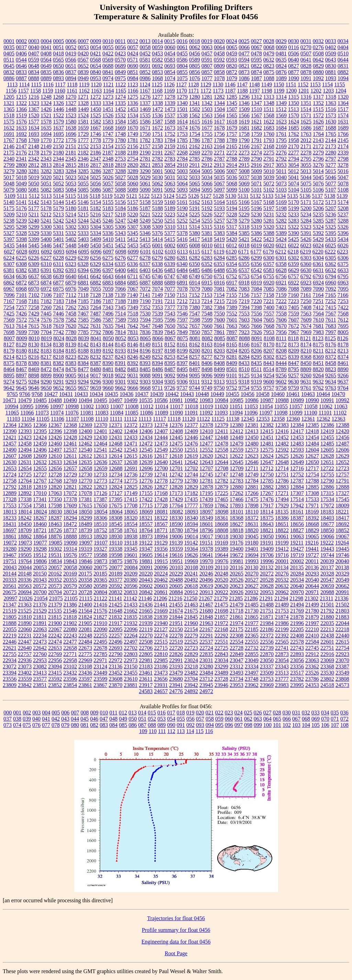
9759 (294, 388)
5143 (46, 202)
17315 (327, 493)
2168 (269, 146)
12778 (161, 481)
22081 (85, 629)
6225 (21, 258)
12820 (55, 487)
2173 (331, 146)
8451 (318, 363)
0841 (108, 72)
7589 (120, 320)
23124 (100, 666)
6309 (34, 264)
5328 (21, 233)
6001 (157, 245)
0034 (343, 41)
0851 (133, 72)
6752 (232, 276)
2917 (269, 165)
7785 (83, 332)
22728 (236, 648)
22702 (131, 648)
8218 (58, 357)
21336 (342, 598)
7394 (244, 307)
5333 (83, 233)
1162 (84, 91)
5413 (145, 239)
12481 (267, 444)
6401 (133, 270)
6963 (343, 283)
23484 (206, 673)
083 (104, 725)
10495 (100, 400)
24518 (327, 685)
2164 (219, 146)
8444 (281, 363)
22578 (297, 642)
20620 (221, 586)
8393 (145, 363)
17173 (176, 493)
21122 (101, 598)
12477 (206, 444)
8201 (207, 351)
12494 (25, 450)
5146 (83, 202)
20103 (176, 567)
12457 (10, 444)
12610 (55, 456)
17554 (25, 505)
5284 (306, 221)
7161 (306, 295)
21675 (191, 611)
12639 (146, 462)
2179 (46, 153)
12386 (327, 425)
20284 (297, 574)
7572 (21, 320)
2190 (145, 153)
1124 (145, 84)
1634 (34, 128)
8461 (343, 363)
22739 (267, 648)
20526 (236, 580)
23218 (191, 666)
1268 (58, 97)
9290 (46, 382)
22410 (312, 636)
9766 (25, 394)
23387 (342, 666)
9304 (157, 382)
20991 (342, 592)
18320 (131, 518)
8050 (108, 338)
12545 (146, 450)
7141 (145, 295)
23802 (327, 679)
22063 (40, 629)
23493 (236, 673)
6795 (343, 276)
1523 (71, 115)
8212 (331, 351)
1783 (157, 140)
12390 (10, 431)
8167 (256, 344)
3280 (21, 171)
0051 (58, 47)
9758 (281, 388)
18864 (40, 536)
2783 (170, 159)
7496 (108, 314)
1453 (133, 109)
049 (123, 719)
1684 (281, 128)
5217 (108, 214)
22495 (100, 642)
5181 (83, 208)
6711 (133, 276)
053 (162, 719)
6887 (145, 283)
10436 (126, 394)
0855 (182, 72)
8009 (22, 338)
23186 (161, 666)
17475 (252, 499)
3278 (343, 165)
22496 (115, 642)
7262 (71, 307)
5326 (343, 227)
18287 (55, 518)
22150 (176, 629)
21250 (190, 598)
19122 (146, 543)
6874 (46, 283)
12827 (161, 487)
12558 (221, 450)
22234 (40, 636)
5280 (256, 221)
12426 (55, 437)
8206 (256, 351)
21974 (236, 623)
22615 (342, 642)
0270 (306, 47)
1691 (9, 134)
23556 (10, 679)
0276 (318, 47)
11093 (221, 413)
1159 (48, 91)
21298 (296, 598)
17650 (100, 505)
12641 (176, 462)
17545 (342, 499)
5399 (34, 239)
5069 (244, 184)
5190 (182, 208)
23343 (282, 666)
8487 (170, 369)
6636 (21, 276)
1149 (267, 84)
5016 (343, 171)
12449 (236, 437)
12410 (206, 431)
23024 (191, 660)
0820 (232, 66)
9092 (170, 375)
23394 (10, 673)
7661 (219, 326)
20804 (100, 592)
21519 (10, 611)
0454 (170, 53)
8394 (157, 363)
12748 (236, 475)
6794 (331, 276)
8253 (170, 357)
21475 (221, 605)
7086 (281, 289)
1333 (96, 103)
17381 (85, 499)
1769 (34, 140)
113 (181, 731)
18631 (252, 524)
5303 (83, 227)
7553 (244, 314)
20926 (236, 592)
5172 (318, 202)
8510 (244, 369)
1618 (232, 122)
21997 (312, 623)
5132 (255, 196)
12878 (206, 487)
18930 (115, 536)
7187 (108, 301)
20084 (131, 567)
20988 (327, 592)
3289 (133, 171)
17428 (161, 499)
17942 (297, 505)
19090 (70, 543)
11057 (296, 406)
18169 (312, 512)
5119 (107, 196)
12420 (342, 431)
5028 (133, 177)
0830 (331, 66)
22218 (342, 629)
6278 (145, 258)
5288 (343, 221)
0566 (71, 60)
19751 (10, 561)
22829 (191, 654)
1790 (244, 140)
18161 (297, 512)
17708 (131, 505)
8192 (108, 351)
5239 (21, 221)
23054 (282, 660)
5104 (294, 190)
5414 (157, 239)
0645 (9, 66)
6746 (157, 276)
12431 (115, 437)
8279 (219, 357)
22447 (25, 642)
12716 (297, 468)
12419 (327, 431)
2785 (195, 159)
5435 (9, 245)
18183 (327, 512)
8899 (46, 375)
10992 (342, 400)
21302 (311, 598)
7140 (132, 295)
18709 (25, 530)
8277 (207, 357)
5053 (71, 184)
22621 (10, 648)
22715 (161, 648)
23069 (327, 660)
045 (85, 719)
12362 (323, 419)
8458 (331, 363)
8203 (219, 351)
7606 (281, 320)
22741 (282, 648)
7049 (83, 289)
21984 (267, 623)
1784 (170, 140)
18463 (55, 524)
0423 (120, 53)
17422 (146, 499)
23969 (267, 685)
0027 (256, 41)
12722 (327, 468)
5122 (144, 196)
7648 (157, 326)
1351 (306, 103)
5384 (232, 233)
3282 (46, 171)
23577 (40, 679)
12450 (252, 437)
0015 (170, 41)
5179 (58, 208)
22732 (252, 648)
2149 (46, 146)
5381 (207, 233)
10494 (85, 400)
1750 (145, 134)
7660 (207, 326)
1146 (230, 84)
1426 (46, 109)
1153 (315, 84)
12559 (236, 450)
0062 (195, 47)
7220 (256, 301)
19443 (327, 549)
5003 (182, 171)
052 (152, 719)
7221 (269, 301)
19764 (25, 561)
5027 (120, 177)
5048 (9, 184)
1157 (23, 91)
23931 (161, 685)
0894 (71, 78)
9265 (331, 375)
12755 (327, 475)
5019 (34, 177)
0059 (157, 47)
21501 (327, 605)
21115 (86, 598)
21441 (161, 605)
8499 (219, 369)
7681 (318, 326)
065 (277, 719)
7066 (120, 289)
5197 (269, 208)
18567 (161, 524)
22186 (267, 629)
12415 (267, 431)
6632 (331, 270)
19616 (176, 555)
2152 (83, 146)
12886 (327, 487)
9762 (318, 388)
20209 (131, 574)
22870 (267, 654)
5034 (207, 177)
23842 (25, 685)
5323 (306, 227)
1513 (294, 109)
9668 (145, 388)
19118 (130, 543)
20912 (191, 592)
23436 (85, 673)
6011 (219, 245)
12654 (25, 468)
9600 (269, 382)
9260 (306, 375)
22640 (25, 648)
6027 (9, 252)
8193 (120, 351)
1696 (71, 134)
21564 (85, 611)
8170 (269, 344)
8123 (318, 338)
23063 (312, 660)
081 (85, 725)
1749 (133, 134)
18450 (25, 524)
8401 (195, 363)
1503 (207, 109)
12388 (342, 425)
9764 (343, 388)
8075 (183, 338)
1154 (327, 84)
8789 (281, 369)
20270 (252, 574)
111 (162, 731)
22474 (55, 642)
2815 (71, 165)
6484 (182, 270)
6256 (96, 258)
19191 (267, 543)
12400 (85, 431)
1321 (9, 103)
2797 (331, 159)
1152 (303, 84)
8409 (232, 363)
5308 (145, 227)
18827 (297, 530)
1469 (145, 109)
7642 (133, 326)
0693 (170, 66)
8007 (9, 338)
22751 (327, 648)
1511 (269, 109)
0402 (331, 47)
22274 (161, 636)
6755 (269, 276)
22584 (312, 642)
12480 (252, 444)
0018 (195, 41)
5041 (294, 177)
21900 (55, 623)
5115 (71, 196)
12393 (25, 431)
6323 (71, 264)
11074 (57, 413)
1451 (108, 109)
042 (56, 719)
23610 (131, 679)
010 (104, 713)
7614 (21, 326)
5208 (343, 208)
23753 (267, 679)
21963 (206, 623)
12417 (297, 431)
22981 (146, 660)
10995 (26, 406)
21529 (40, 611)
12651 (327, 462)
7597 (182, 320)
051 (142, 719)
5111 (22, 196)
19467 (10, 555)
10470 (338, 394)
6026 (343, 245)
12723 (342, 468)
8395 (170, 363)
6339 (170, 264)
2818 (108, 165)
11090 (176, 413)
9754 (244, 388)
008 (85, 713)
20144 (10, 574)
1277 (157, 97)
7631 (96, 326)
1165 (120, 91)
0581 (145, 60)
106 (325, 725)
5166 (244, 202)
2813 (46, 165)
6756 (281, 276)
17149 (131, 493)
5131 (243, 196)
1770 (46, 140)
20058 (70, 567)
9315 (232, 382)
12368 (70, 425)
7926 (256, 332)
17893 (236, 505)
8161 (182, 344)
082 (94, 725)
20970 (297, 592)
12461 (70, 444)
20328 (327, 574)
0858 (219, 72)
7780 (71, 332)
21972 (221, 623)
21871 (267, 617)
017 (171, 713)
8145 (120, 344)
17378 (70, 499)
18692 (342, 524)
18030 (55, 512)
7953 (269, 332)
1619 (244, 122)
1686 (306, 128)
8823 (331, 369)
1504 (219, 109)
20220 (146, 574)
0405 (9, 53)
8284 (244, 357)
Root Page (176, 953)
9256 (281, 375)
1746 (96, 134)
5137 (317, 196)
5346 (145, 233)
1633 (21, 128)
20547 (327, 580)
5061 (145, 184)
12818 (25, 487)
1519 (21, 115)
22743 (297, 648)
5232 (281, 214)
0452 (145, 53)
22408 (297, 636)
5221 (145, 214)
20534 (297, 580)
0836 (58, 72)
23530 (327, 673)
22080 (70, 629)
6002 (170, 245)
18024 (40, 512)
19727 (312, 555)
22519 (176, 642)
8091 (257, 338)
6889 (170, 283)
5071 (256, 184)
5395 (331, 233)
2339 (343, 153)
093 (200, 725)
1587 (157, 122)
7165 (330, 295)
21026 (25, 598)
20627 (252, 586)
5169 (281, 202)
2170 (294, 146)
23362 (312, 666)
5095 (207, 190)
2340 (9, 159)
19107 (101, 543)
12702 (191, 468)
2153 (96, 146)
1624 (294, 122)
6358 (281, 264)
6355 (244, 264)
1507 (232, 109)
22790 (115, 654)
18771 (161, 530)
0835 (46, 72)
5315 (207, 227)
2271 (219, 153)
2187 (108, 153)
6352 (207, 264)
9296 (96, 382)
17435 (191, 499)
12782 (221, 481)
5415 (170, 239)
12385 (312, 425)
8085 (220, 338)
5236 (331, 214)
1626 (318, 122)
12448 (221, 437)
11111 (116, 419)
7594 (145, 320)
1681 (244, 128)
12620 (206, 456)
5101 (256, 190)
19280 (10, 549)
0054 (96, 47)
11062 (326, 406)
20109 (207, 567)
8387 (96, 363)
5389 (281, 233)
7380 (195, 307)
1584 (120, 122)
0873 (244, 72)
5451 (108, 245)
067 (296, 719)
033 (316, 713)
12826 (146, 487)
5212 (46, 214)
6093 (59, 252)
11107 (72, 419)
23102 (70, 666)
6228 (58, 258)
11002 (87, 406)
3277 (331, 165)
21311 (326, 598)
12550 (176, 450)
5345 (133, 233)
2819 (120, 165)
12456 (342, 437)
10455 (232, 394)
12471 (131, 444)
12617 (161, 456)
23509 (267, 673)
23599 (100, 679)
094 (210, 725)
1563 (207, 115)
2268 (182, 153)
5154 (96, 202)
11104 (28, 419)
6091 (34, 252)
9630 (294, 382)
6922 (294, 283)
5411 (120, 239)
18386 (282, 518)
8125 (330, 338)
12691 (131, 468)
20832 (115, 592)
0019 (207, 41)
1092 (318, 78)
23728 (221, 679)
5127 (206, 196)
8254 (182, 357)
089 (162, 725)
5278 (232, 221)
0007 (83, 41)
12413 (252, 431)
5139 (342, 196)
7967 (294, 332)
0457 (207, 53)
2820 (133, 165)
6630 (306, 270)
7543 (170, 314)
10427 (51, 394)
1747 (108, 134)
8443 (269, 363)
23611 (146, 679)
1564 (219, 115)
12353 (263, 419)
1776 (71, 140)
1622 (269, 122)
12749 (252, 475)
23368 (327, 666)
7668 (269, 326)
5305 (108, 227)
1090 (294, 78)
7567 (331, 314)
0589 (195, 60)
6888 (157, 283)
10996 (42, 406)
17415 (131, 499)
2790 (256, 159)
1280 (195, 97)
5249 (145, 221)
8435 (256, 363)
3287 (108, 171)
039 (27, 719)
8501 (232, 369)
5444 (21, 245)
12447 (206, 437)
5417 (195, 239)
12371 (115, 425)
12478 (221, 444)
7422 (343, 307)
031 (296, 713)
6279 (157, 258)
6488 (219, 270)
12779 (176, 481)
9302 (133, 382)
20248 (221, 574)
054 (171, 719)
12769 (70, 481)
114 (190, 731)
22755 (10, 654)
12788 (312, 481)
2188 (120, 153)
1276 (145, 97)
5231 (269, 214)
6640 (71, 276)
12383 (282, 425)
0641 (306, 60)
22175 (236, 629)
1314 (281, 97)
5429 (318, 239)
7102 (34, 295)
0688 (108, 66)
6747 (170, 276)
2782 (157, 159)
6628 (281, 270)
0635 (281, 60)
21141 (115, 598)
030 (287, 713)
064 (267, 719)
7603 (244, 320)
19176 (236, 543)
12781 (206, 481)
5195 (244, 208)
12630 (10, 462)
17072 (70, 493)
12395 (40, 431)
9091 (157, 375)
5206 (318, 208)
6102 (158, 252)
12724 (10, 475)
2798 (343, 159)
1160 (60, 91)
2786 (207, 159)
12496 (40, 450)
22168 (221, 629)
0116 (293, 47)
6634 (9, 276)
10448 (202, 394)
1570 (294, 115)
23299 (221, 666)
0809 (219, 66)
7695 (343, 326)
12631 (25, 462)
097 (239, 725)
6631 (318, 270)
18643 (267, 524)
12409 (191, 431)
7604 (256, 320)
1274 (120, 97)
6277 (133, 258)
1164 (108, 91)
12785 (267, 481)
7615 (34, 326)
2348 (108, 159)
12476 (191, 444)
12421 (10, 437)
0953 (96, 78)
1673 (170, 128)
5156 (120, 202)
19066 (327, 536)
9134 (256, 375)
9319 (256, 382)
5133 (268, 196)
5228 (232, 214)
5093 (182, 190)
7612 (343, 320)
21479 (236, 605)
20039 (327, 561)
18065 (131, 512)
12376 (176, 425)
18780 (176, 530)
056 (190, 719)
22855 (252, 654)
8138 (58, 344)
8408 (219, 363)
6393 (71, 270)
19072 (10, 543)
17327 (342, 493)
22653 (55, 648)
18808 (221, 530)
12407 (161, 431)
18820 (252, 530)
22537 (206, 642)
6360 (306, 264)
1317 (318, 97)
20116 (236, 567)
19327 (100, 549)
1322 (21, 103)
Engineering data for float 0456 (176, 942)
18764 (146, 530)
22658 (70, 648)
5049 (21, 184)
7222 (281, 301)
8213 (343, 351)
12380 (236, 425)
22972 (115, 660)
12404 (131, 431)
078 (56, 725)
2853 (157, 165)
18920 (100, 536)
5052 (58, 184)
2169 (281, 146)
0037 (21, 47)
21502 (342, 605)
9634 (331, 382)
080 (75, 725)
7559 (294, 314)
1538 (182, 115)
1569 (281, 115)
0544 (21, 60)
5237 (343, 214)
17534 (327, 499)
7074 (157, 289)
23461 (146, 673)
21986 (282, 623)
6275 (108, 258)
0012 (133, 41)
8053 (133, 338)
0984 (133, 78)
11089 (161, 413)
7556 (256, 314)
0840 (96, 72)
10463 (308, 394)
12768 (55, 481)
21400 (85, 605)
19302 (55, 549)
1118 (72, 84)
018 (181, 713)
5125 (181, 196)
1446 (58, 109)
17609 (70, 505)
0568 (96, 60)
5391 (306, 233)
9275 (21, 382)
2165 (232, 146)
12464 (100, 444)
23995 (297, 685)
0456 (195, 53)
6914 (195, 283)
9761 (306, 388)
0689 (120, 66)
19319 (85, 549)
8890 (343, 369)
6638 (46, 276)
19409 (267, 549)
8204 (232, 351)
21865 (252, 617)
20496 (206, 580)
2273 (244, 153)
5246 (108, 221)
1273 (108, 97)
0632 (269, 60)
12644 (221, 462)
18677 (327, 524)
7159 (281, 295)
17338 (25, 499)
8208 (281, 351)
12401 (100, 431)
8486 (157, 369)
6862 (9, 283)
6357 (269, 264)
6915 (207, 283)
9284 (34, 382)
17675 (115, 505)
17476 (267, 499)
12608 (25, 456)
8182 (34, 351)
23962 (252, 685)
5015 (331, 171)
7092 (331, 289)
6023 (306, 245)
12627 (312, 456)
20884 (176, 592)
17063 (55, 493)
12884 (297, 487)
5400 (46, 239)
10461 (293, 394)
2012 (306, 140)
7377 (170, 307)
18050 (86, 512)
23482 (191, 673)
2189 (133, 153)
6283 (207, 258)
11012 (147, 406)
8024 (59, 338)
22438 (327, 636)
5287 (331, 221)
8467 (21, 369)
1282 (219, 97)
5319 (256, 227)
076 (36, 725)
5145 (71, 202)
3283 (58, 171)
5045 (318, 177)
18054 (101, 512)
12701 (176, 468)
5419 (219, 239)
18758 (115, 530)
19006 (176, 536)
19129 (161, 543)
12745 (206, 475)
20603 (161, 586)
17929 (282, 505)
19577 (85, 555)
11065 (12, 413)
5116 (83, 196)
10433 (81, 394)
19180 (252, 543)
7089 (306, 289)
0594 (244, 60)
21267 (206, 598)
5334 (96, 233)
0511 (9, 60)
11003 (102, 406)
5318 (244, 227)
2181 (71, 153)
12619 (191, 456)
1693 (34, 134)
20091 (146, 567)
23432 (70, 673)
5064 (182, 184)
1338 (157, 103)
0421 (96, 53)
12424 (40, 437)
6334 (108, 264)
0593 (232, 60)
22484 (85, 642)
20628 (267, 586)
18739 (85, 530)
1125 (157, 84)
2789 (244, 159)
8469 (34, 369)
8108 (269, 338)
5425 (294, 239)
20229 (176, 574)
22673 (85, 648)
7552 (232, 314)
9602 (281, 382)
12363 (338, 419)
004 (46, 713)
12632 (40, 462)
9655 (71, 388)
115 (200, 731)
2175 (9, 153)
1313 (269, 97)
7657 (195, 326)
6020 (269, 245)
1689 (343, 128)
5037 (244, 177)
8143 (96, 344)
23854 (70, 685)
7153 (207, 295)
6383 (34, 270)
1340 (182, 103)
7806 (108, 332)
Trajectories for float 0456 (176, 918)
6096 (96, 252)
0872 (232, 72)
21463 (191, 605)
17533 (312, 499)
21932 (131, 623)
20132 (266, 567)
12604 (312, 450)
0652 (83, 66)
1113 (12, 84)
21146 (145, 598)
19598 (115, 555)
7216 (232, 301)
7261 (58, 307)
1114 (24, 84)
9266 (343, 375)
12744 (191, 475)
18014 (25, 512)
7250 (306, 301)
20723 (70, 592)
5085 (83, 190)
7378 (182, 307)
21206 (160, 598)
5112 (34, 196)
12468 (115, 444)
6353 (219, 264)
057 (200, 719)
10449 (217, 394)
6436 (157, 270)
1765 (331, 134)
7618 (46, 326)
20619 (206, 586)
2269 (195, 153)
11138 (233, 419)
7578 (58, 320)
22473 (40, 642)
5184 (120, 208)
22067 (55, 629)
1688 (331, 128)
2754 (133, 159)
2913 (219, 165)
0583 (170, 60)
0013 (145, 41)
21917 (115, 623)
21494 (297, 605)
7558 (281, 314)
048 (113, 719)
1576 (21, 122)
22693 (115, 648)
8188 (83, 351)
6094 (71, 252)
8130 (34, 344)
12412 (236, 431)
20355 (70, 580)
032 (306, 713)
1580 (71, 122)
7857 (207, 332)
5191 (195, 208)
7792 (96, 332)
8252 (157, 357)
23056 (297, 660)
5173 (331, 202)
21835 (131, 617)
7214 (207, 301)
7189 (133, 301)
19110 (116, 543)
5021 (58, 177)
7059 (108, 289)
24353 (312, 685)
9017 (96, 375)
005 (56, 713)
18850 (327, 530)
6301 (281, 258)
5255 (207, 221)
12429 (85, 437)
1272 (96, 97)
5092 (170, 190)
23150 (131, 666)
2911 (194, 165)
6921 (281, 283)
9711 (157, 388)
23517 (297, 673)
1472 (157, 109)
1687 (318, 128)
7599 (207, 320)
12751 (282, 475)
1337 (145, 103)
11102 (340, 413)
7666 (256, 326)
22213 (327, 629)
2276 (281, 153)
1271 (83, 97)
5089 (133, 190)
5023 (71, 177)
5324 (318, 227)
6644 (120, 276)
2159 (170, 146)
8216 (34, 357)
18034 (70, 512)
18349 (206, 518)
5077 (331, 184)
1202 (316, 91)
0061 (182, 47)
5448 (71, 245)
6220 (318, 252)
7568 (343, 314)
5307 (133, 227)
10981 (176, 400)
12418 (312, 431)
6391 (46, 270)
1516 (331, 109)
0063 (207, 47)
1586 (145, 122)
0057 (133, 47)
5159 (157, 202)
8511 (256, 369)
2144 (331, 140)
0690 (133, 66)
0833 (21, 72)
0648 (34, 66)
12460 (55, 444)
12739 (146, 475)
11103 (14, 419)
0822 (256, 66)
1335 (120, 103)
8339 (294, 357)
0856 (195, 72)
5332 (71, 233)
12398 (70, 431)
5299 (34, 227)
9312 (207, 382)
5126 (194, 196)
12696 (146, 468)
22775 (85, 654)
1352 (318, 103)
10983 (206, 400)
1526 (108, 115)
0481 (281, 53)
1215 (21, 97)
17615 (85, 505)
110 (152, 731)
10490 (70, 400)
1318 (331, 97)
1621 (256, 122)
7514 (120, 314)
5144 (58, 202)
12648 (282, 462)
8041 (96, 338)
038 (17, 719)
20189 (115, 574)
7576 (46, 320)
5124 (169, 196)
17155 (146, 493)
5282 (281, 221)
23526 (312, 673)
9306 (182, 382)
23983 (282, 685)
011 (113, 713)
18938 (131, 536)
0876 (281, 72)
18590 (176, 524)
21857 (221, 617)
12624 (267, 456)
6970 (34, 289)
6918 (244, 283)
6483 (170, 270)
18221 (342, 512)
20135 (297, 567)
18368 (236, 518)
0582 (157, 60)
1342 (207, 103)
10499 (131, 400)
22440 (342, 636)
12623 (252, 456)
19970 (206, 561)
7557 (269, 314)
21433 (131, 605)
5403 (83, 239)
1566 (244, 115)
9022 (120, 375)
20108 (191, 567)
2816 (83, 165)
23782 (297, 679)
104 (306, 725)
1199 (279, 91)
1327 (71, 103)
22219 (10, 636)
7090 (318, 289)
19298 (40, 549)
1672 (157, 128)
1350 (294, 103)
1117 (60, 84)
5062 (157, 184)
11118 (174, 419)
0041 (46, 47)
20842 (146, 592)
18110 (252, 512)
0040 (34, 47)
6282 (195, 258)
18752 (100, 530)
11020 (221, 406)
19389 (221, 549)
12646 (252, 462)
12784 (252, 481)
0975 (120, 78)
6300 (269, 258)
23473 (161, 673)
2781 (145, 159)
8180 (21, 351)
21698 (221, 611)
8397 (182, 363)
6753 (244, 276)
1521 (46, 115)
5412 (133, 239)
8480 (96, 369)
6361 (318, 264)
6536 (232, 270)
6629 (294, 270)
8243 (120, 357)
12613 (100, 456)
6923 (306, 283)
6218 (293, 252)
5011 (281, 171)
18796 (206, 530)
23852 (55, 685)
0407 (34, 53)
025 (248, 713)
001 (17, 713)
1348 (269, 103)
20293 (312, 574)
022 (219, 713)
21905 (85, 623)
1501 (182, 109)
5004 (195, 171)
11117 (159, 419)
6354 (232, 264)
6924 (318, 283)
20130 (251, 567)
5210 (21, 214)
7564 (318, 314)
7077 (170, 289)
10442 (172, 394)
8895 (9, 375)
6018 (244, 245)
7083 (244, 289)
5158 (145, 202)
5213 (58, 214)
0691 (145, 66)
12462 (85, 444)
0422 (108, 53)
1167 (145, 91)
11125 (218, 419)
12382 (267, 425)
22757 (25, 654)
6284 (219, 258)
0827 (294, 66)
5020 (46, 177)
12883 (282, 487)
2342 (34, 159)
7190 (145, 301)
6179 (268, 252)
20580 (85, 586)
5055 (83, 184)
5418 (207, 239)
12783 (236, 481)
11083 (102, 413)
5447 (58, 245)
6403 (145, 270)
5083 (58, 190)
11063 (340, 406)
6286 (244, 258)
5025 (96, 177)
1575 (9, 122)
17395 (115, 499)
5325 (331, 227)
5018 (21, 177)
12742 (176, 475)
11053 (251, 406)
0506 (294, 53)
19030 (236, 536)
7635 (108, 326)
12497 (55, 450)
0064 (219, 47)
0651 (71, 66)
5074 (294, 184)
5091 (157, 190)
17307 (297, 493)
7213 (195, 301)
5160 (170, 202)
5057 (108, 184)
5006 (219, 171)
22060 (25, 629)
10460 (278, 394)
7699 (21, 332)
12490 (10, 450)
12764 (25, 481)
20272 (267, 574)
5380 (195, 233)
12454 (312, 437)
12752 (297, 475)
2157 (145, 146)
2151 (71, 146)
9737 (182, 388)
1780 (120, 140)
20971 (312, 592)
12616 (146, 456)
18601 (206, 524)
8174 (306, 344)
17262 (236, 493)
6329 (96, 264)
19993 (252, 561)
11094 (236, 413)
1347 (256, 103)
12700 (161, 468)
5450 (96, 245)
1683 (269, 128)
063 (258, 719)
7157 (256, 295)
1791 (256, 140)
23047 (236, 660)
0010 (108, 41)
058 (210, 719)
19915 (161, 561)
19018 (221, 536)
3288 (120, 171)
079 (65, 725)
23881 (131, 685)
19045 (252, 536)
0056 (120, 47)
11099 (295, 413)
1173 (218, 91)
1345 (232, 103)
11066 (27, 413)
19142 (191, 543)
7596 (170, 320)
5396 (343, 233)
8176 (331, 344)
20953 (267, 592)
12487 (342, 444)
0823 (269, 66)
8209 (294, 351)
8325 (281, 357)
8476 (71, 369)
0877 (294, 72)
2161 (182, 146)
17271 (282, 493)
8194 (133, 351)
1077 (207, 78)
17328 (10, 499)
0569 (108, 60)
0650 (58, 66)
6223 (343, 252)
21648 (115, 611)
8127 (9, 344)
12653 (10, 468)
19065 (312, 536)
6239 (83, 258)
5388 (269, 233)
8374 (343, 357)
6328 (83, 264)
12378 (206, 425)
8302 (269, 357)
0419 (71, 53)
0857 (207, 72)
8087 (232, 338)
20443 (146, 580)
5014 (318, 171)
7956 (281, 332)
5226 (207, 214)
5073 (281, 184)
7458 (71, 314)
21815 (55, 617)
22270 (146, 636)
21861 (236, 617)
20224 (161, 574)
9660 (108, 388)
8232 (96, 357)
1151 (291, 84)
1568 (269, 115)
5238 (9, 221)
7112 (71, 295)
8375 (9, 363)
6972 (46, 289)
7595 (157, 320)
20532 (282, 580)
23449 (100, 673)
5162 (195, 202)
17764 (176, 505)
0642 (318, 60)
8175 (318, 344)
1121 (108, 84)
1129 (206, 84)
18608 (221, 524)
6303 (306, 258)
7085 (269, 289)
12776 (146, 481)
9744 (195, 388)
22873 (282, 654)
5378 (182, 233)
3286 (96, 171)
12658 (85, 468)
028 (277, 713)
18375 (267, 518)
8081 (195, 338)
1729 (83, 134)
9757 (269, 388)
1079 (232, 78)
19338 (115, 549)
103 (296, 725)
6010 (207, 245)
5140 (9, 202)
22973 (131, 660)
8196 (145, 351)
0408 (46, 53)
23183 (146, 666)
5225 (195, 214)
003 (36, 713)
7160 (293, 295)
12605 (327, 450)
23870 (115, 685)
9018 (108, 375)
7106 (46, 295)
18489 (85, 524)
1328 (83, 103)
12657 (70, 468)
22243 (70, 636)
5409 (96, 239)
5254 (195, 221)
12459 (40, 444)
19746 (342, 555)
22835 (206, 654)
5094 (195, 190)
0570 (120, 60)
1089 (281, 78)
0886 (9, 78)
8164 (219, 344)
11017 (177, 406)
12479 (236, 444)
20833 (131, 592)
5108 (343, 190)
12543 (131, 450)
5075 (306, 184)
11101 (325, 413)
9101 (232, 375)
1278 (170, 97)
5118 (95, 196)
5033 (195, 177)
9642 (9, 388)
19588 (100, 555)
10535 (146, 400)
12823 (100, 487)
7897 (232, 332)
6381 (9, 270)
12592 (282, 450)
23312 (236, 666)
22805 (146, 654)
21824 (85, 617)
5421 (244, 239)
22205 (297, 629)
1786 (195, 140)
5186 (133, 208)
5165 (232, 202)
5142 (34, 202)
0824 (281, 66)
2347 (96, 159)
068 (306, 719)
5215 (83, 214)
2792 (281, 159)
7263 (83, 307)
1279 (182, 97)
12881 (252, 487)
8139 (71, 344)
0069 (281, 47)
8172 (281, 344)
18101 (237, 512)
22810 (161, 654)
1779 (108, 140)
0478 (256, 53)
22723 (191, 648)
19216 (312, 543)
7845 (170, 332)
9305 (170, 382)
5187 (145, 208)
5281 (269, 221)
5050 (34, 184)
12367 (55, 425)
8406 (207, 363)
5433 (331, 239)
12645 (236, 462)
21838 (146, 617)
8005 (343, 332)
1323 (34, 103)
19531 (55, 555)
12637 (115, 462)
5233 (294, 214)
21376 (40, 605)
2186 (96, 153)
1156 (11, 91)
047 (104, 719)
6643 (108, 276)
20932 (252, 592)
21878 (297, 617)
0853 (157, 72)
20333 (10, 580)
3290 (145, 171)
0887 (21, 78)
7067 (133, 289)
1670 (133, 128)
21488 (267, 605)
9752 (232, 388)
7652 (182, 326)
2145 (343, 140)
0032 (318, 41)
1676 (195, 128)
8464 (9, 369)
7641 (120, 326)
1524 (83, 115)
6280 (170, 258)
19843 (70, 561)
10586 (161, 400)
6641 (83, 276)
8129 (21, 344)
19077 (40, 543)
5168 (269, 202)
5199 (294, 208)
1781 (133, 140)
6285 (232, 258)
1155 (339, 84)
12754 (312, 475)
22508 (146, 642)
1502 (195, 109)
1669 (120, 128)
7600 (219, 320)
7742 (58, 332)
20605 (176, 586)
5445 (34, 245)
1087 (256, 78)
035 (335, 713)
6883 (108, 283)
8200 (195, 351)
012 (123, 713)
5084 (71, 190)
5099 (232, 190)
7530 (145, 314)
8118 (293, 338)
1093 (331, 78)
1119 (84, 84)
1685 (294, 128)
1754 (195, 134)
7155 (231, 295)
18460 (40, 524)
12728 (55, 475)
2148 (34, 146)
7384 (219, 307)
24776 (176, 691)
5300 (46, 227)
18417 (342, 518)
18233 (10, 518)
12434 (146, 437)
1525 (96, 115)
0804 (182, 66)
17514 (297, 499)
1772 (58, 140)
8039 (84, 338)
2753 (120, 159)
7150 (169, 295)
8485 (145, 369)
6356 (256, 264)
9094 (182, 375)
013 (133, 713)
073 (8, 725)
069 (316, 719)
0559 (34, 60)
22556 (267, 642)
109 (143, 731)
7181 (34, 301)
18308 (115, 518)
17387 (100, 499)
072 (344, 719)
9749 (207, 388)
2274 (256, 153)
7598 (195, 320)
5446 (46, 245)
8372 (331, 357)
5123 (156, 196)
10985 (236, 400)
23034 (221, 660)
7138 (108, 295)
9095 (195, 375)
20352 (55, 580)
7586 (96, 320)
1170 (182, 91)
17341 (40, 499)
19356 (161, 549)
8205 (244, 351)
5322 (294, 227)
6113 (182, 252)
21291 (266, 598)
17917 (267, 505)
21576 (100, 611)
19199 (282, 543)
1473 (170, 109)
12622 (236, 456)
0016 (182, 41)
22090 (100, 629)
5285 (318, 221)
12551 (191, 450)
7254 (9, 307)
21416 (100, 605)
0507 (306, 53)
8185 (71, 351)
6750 (207, 276)
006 (65, 713)
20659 (327, 586)
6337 (145, 264)
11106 (58, 419)
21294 (281, 598)
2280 (331, 153)
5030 (157, 177)
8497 (195, 369)
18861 (10, 536)
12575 (267, 450)
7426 (21, 314)
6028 (22, 252)
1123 (133, 84)
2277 (294, 153)
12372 (131, 425)
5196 (256, 208)
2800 (21, 165)
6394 (83, 270)
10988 (282, 400)
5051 (46, 184)
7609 (306, 320)
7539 (157, 314)
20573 (55, 586)
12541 (100, 450)
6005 (182, 245)
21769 (297, 611)
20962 (282, 592)
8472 (46, 369)
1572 (318, 115)
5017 (9, 177)
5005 (207, 171)
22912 (312, 654)
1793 (269, 140)
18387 (297, 518)
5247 (120, 221)
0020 (219, 41)
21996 (297, 623)
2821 (145, 165)
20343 (40, 580)
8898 (34, 375)
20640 (297, 586)
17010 (40, 493)
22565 (282, 642)
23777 (282, 679)
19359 (176, 549)
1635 (46, 128)
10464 (323, 394)
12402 (115, 431)
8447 (294, 363)
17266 (252, 493)
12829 (191, 487)
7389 (232, 307)
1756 (219, 134)
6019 (256, 245)
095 (219, 725)
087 (142, 725)
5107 (331, 190)
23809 (10, 685)
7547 (195, 314)
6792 (306, 276)
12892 (25, 493)
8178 (343, 344)
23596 (70, 679)
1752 (170, 134)
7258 (34, 307)
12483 (297, 444)
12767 (40, 481)
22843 (221, 654)
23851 (40, 685)
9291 (58, 382)
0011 (120, 41)
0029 (281, 41)
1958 (294, 140)
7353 (157, 307)
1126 (169, 84)
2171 (306, 146)
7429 (34, 314)
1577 (34, 122)
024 (239, 713)
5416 (182, 239)
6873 (34, 283)
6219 (306, 252)
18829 (312, 530)
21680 (206, 611)
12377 (191, 425)
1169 (169, 91)
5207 (331, 208)
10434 (96, 394)
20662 (342, 586)
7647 (145, 326)
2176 (21, 153)
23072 (10, 666)
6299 (256, 258)
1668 (108, 128)
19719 (297, 555)
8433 (244, 363)
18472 (70, 524)
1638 (71, 128)
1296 (244, 97)
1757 (232, 134)
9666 (133, 388)
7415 (331, 307)
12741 (161, 475)
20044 (25, 567)
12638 (131, 462)
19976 (221, 561)
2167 (256, 146)
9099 (219, 375)
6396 (96, 270)
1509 (244, 109)
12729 (70, 475)
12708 (221, 468)
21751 (267, 611)
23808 (342, 679)
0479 (269, 53)
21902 (70, 623)
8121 (306, 338)
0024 (232, 41)
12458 (25, 444)
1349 (281, 103)
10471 (10, 400)
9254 (269, 375)
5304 (96, 227)
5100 (244, 190)
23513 (282, 673)
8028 (71, 338)
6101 (145, 252)
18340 (191, 518)
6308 (21, 264)
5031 (170, 177)
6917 (232, 283)
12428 (70, 437)
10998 (72, 406)
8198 (170, 351)
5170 (294, 202)
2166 (244, 146)
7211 (170, 301)
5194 (232, 208)
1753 (182, 134)
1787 (207, 140)
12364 (10, 425)
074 (17, 725)
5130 (231, 196)
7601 (232, 320)
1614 (182, 122)
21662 (131, 611)
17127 (115, 493)
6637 (34, 276)
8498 (207, 369)
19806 (40, 561)
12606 (342, 450)
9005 (71, 375)
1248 (46, 97)
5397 (9, 239)
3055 (306, 165)
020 (200, 713)
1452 (120, 109)
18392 (312, 518)
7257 (21, 307)
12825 (131, 487)
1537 (170, 115)
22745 (312, 648)
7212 (182, 301)
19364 (191, 549)
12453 (297, 437)
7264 (96, 307)
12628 (327, 456)
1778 (96, 140)
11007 (117, 406)
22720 (176, 648)
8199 (182, 351)
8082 (207, 338)
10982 (191, 400)
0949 (83, 78)
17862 (221, 505)
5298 (21, 227)
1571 (306, 115)
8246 (133, 357)
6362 (331, 264)
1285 (232, 97)
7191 (157, 301)
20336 (25, 580)
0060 (170, 47)
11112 (130, 419)
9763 (331, 388)
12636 (100, 462)
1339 (170, 103)
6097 (108, 252)
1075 (182, 78)
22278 (176, 636)
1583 (108, 122)
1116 (48, 84)
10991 (327, 400)
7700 (34, 332)
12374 (161, 425)
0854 (170, 72)
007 (75, 713)
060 (229, 719)
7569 (9, 320)
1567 (256, 115)
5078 (343, 184)
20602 (146, 586)
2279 (318, 153)
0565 (58, 60)
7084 (256, 289)
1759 (256, 134)
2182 (83, 153)
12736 (131, 475)
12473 (161, 444)
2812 (34, 165)
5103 (281, 190)
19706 (267, 555)
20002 (297, 561)
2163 (207, 146)
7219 (244, 301)
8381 (46, 363)
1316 (306, 97)
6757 (294, 276)
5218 (120, 214)
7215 (219, 301)
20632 (282, 586)
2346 (83, 159)
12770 (85, 481)
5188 (157, 208)
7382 (207, 307)
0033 (331, 41)
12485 (327, 444)
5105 (306, 190)
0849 (120, 72)
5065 (195, 184)
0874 (256, 72)
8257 (195, 357)
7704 (46, 332)
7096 (9, 295)
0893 (58, 78)
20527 (252, 580)
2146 (9, 146)
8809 (306, 369)
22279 (191, 636)
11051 (236, 406)
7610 (318, 320)
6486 (207, 270)
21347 (10, 605)
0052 (71, 47)
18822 (282, 530)
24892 (191, 691)
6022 (294, 245)
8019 (46, 338)
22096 (131, 629)
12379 (221, 425)
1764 (318, 134)
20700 (40, 592)
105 (316, 725)
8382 (58, 363)
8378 (21, 363)
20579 (70, 586)
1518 (9, 115)
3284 (71, 171)
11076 (72, 413)
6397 (108, 270)
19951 (176, 561)
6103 (170, 252)
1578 (46, 122)
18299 (85, 518)
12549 (161, 450)
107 (335, 725)
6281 (182, 258)
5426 (306, 239)
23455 (131, 673)
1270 (71, 97)
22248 (85, 636)
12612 (85, 456)
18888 (70, 536)
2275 (269, 153)
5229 (244, 214)
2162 (195, 146)
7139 (120, 295)
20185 (100, 574)
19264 (342, 543)
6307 (9, 264)
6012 (232, 245)
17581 (40, 505)
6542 (256, 270)
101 (277, 725)
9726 (170, 388)
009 (94, 713)
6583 (269, 270)
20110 (222, 567)
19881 (146, 561)
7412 (318, 307)
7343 (108, 307)
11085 (131, 413)
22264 (131, 636)
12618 (176, 456)
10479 (25, 400)
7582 (71, 320)
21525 (25, 611)
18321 (146, 518)
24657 (161, 691)
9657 (83, 388)
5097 (219, 190)
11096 (251, 413)
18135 (282, 512)
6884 (120, 283)
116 (209, 731)
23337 (267, 666)
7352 (145, 307)
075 (27, 725)
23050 (267, 660)
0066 (244, 47)
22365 (252, 636)
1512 (281, 109)
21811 (40, 617)
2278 (306, 153)
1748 (120, 134)
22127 (161, 629)
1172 (206, 91)
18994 (161, 536)
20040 (342, 561)
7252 (331, 301)
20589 (100, 586)
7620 (71, 326)
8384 (83, 363)
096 (229, 725)
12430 (100, 437)
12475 (176, 444)
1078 (219, 78)
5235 (318, 214)
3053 (281, 165)
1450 (96, 109)
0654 (96, 66)
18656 (297, 524)
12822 (85, 487)
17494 (282, 499)
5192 (207, 208)
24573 (342, 685)
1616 (207, 122)
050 (133, 719)
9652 (58, 388)
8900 (58, 375)
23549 (342, 673)
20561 (10, 586)
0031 (306, 41)
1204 (341, 91)
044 (75, 719)
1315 (294, 97)
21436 (146, 605)
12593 (297, 450)
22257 (115, 636)
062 (248, 719)
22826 (176, 654)
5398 (21, 239)
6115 (195, 252)
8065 (145, 338)
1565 (232, 115)
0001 (9, 41)
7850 (195, 332)
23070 (342, 660)
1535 (145, 115)
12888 (342, 487)
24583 (146, 691)
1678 (219, 128)
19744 (327, 555)
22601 (327, 642)
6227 (46, 258)
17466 (236, 499)
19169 (221, 543)
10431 (66, 394)
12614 (115, 456)
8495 (182, 369)
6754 (256, 276)
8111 (281, 338)
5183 (108, 208)
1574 (343, 115)
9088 (145, 375)
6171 (244, 252)
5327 (9, 233)
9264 (318, 375)
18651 (282, 524)
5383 (219, 233)
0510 (343, 53)
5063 (170, 184)
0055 (108, 47)
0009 (96, 41)
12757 (342, 475)
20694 (25, 592)
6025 (331, 245)
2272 (232, 153)
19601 (131, 555)
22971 (100, 660)
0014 (157, 41)
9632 (318, 382)
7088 (294, 289)
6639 (58, 276)
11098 (281, 413)
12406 (146, 431)
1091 (306, 78)
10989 (297, 400)
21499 (312, 605)
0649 (46, 66)
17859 (206, 505)
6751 (219, 276)
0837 (71, 72)
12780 (191, 481)
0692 (157, 66)
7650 (170, 326)
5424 (281, 239)
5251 (170, 221)
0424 (133, 53)
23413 (40, 673)
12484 (312, 444)
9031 (133, 375)
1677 (207, 128)
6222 (330, 252)
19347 (146, 549)
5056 (96, 184)
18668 (312, 524)
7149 (157, 295)
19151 (206, 543)
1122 (120, 84)
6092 (46, 252)
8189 (96, 351)
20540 (312, 580)
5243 (71, 221)
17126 (100, 493)
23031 (206, 660)
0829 (318, 66)
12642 (191, 462)
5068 (232, 184)
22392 (282, 636)
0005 (58, 41)
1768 (21, 140)
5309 (157, 227)
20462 (161, 580)
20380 (131, 580)
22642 (40, 648)
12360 (293, 419)
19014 (191, 536)
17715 (146, 505)
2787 (219, 159)
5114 (58, 196)
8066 (158, 338)
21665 (146, 611)
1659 (83, 128)
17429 (176, 499)
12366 (40, 425)
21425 (115, 605)
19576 (70, 555)
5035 (219, 177)
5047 (343, 177)
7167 (9, 301)
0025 (244, 41)
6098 (121, 252)
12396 (55, 431)
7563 (306, 314)
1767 (9, 140)
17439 (206, 499)
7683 (331, 326)
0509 (331, 53)
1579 (58, 122)
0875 (269, 72)
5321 (281, 227)
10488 (55, 400)
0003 (34, 41)
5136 (305, 196)
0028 (269, 41)
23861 (85, 685)
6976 (71, 289)
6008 (195, 245)
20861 (161, 592)
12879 (221, 487)
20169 (70, 574)
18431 (10, 524)
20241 (191, 574)
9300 (108, 382)
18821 (267, 530)
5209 (9, 214)
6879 (71, 283)
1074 (170, 78)
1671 (145, 128)
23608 (115, 679)
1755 (207, 134)
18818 (236, 530)
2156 (133, 146)
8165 (232, 344)
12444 (161, 437)
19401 (252, 549)
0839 (83, 72)
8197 (157, 351)
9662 (120, 388)
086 (133, 725)
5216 (96, 214)
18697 (10, 530)
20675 (10, 592)
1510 (256, 109)
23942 (191, 685)
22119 (146, 629)
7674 (306, 326)
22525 (191, 642)
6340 (182, 264)
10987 (267, 400)
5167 (256, 202)
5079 (9, 190)
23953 (236, 685)
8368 (306, 357)
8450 (306, 363)
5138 (330, 196)
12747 (221, 475)
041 (46, 719)
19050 (267, 536)
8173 (294, 344)
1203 (328, 91)
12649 (297, 462)
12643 (206, 462)
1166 (133, 91)
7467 (83, 314)
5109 (10, 196)
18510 (100, 524)
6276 (120, 258)
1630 (331, 122)
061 (239, 719)
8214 (9, 357)
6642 (96, 276)
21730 (252, 611)
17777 (191, 505)
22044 (342, 623)
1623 (281, 122)
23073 (25, 666)
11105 (43, 419)
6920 (269, 283)
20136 (312, 567)
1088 (269, 78)
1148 (254, 84)
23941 (176, 685)
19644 (221, 555)
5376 (157, 233)
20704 (55, 592)
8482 (120, 369)
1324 (46, 103)
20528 (267, 580)
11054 (266, 406)
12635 (85, 462)
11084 (117, 413)
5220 (133, 214)
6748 (182, 276)
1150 (279, 84)
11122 (203, 419)
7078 (182, 289)
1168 (157, 91)
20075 (101, 567)
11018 (191, 406)
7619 (58, 326)
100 (267, 725)
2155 (120, 146)
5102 (269, 190)
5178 (46, 208)
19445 (342, 549)
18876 (55, 536)
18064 (116, 512)
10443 (187, 394)
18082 (176, 512)
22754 (342, 648)
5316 (219, 227)
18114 (267, 512)
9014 (83, 375)
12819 (40, 487)
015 (152, 713)
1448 (71, 109)
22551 (221, 642)
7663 (232, 326)
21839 (161, 617)
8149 (145, 344)
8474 (58, 369)
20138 (342, 567)
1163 (96, 91)
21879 (312, 617)
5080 (21, 190)
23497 (252, 673)
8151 (157, 344)
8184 (58, 351)
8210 (306, 351)
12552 (206, 450)
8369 (318, 357)
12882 (267, 487)
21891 (40, 623)
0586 (182, 60)
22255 (100, 636)
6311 (58, 264)
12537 (70, 450)
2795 (306, 159)
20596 (131, 586)
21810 (25, 617)
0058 (145, 47)
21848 (206, 617)
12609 (40, 456)
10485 (40, 400)
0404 (343, 47)
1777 (83, 140)
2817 (96, 165)
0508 (318, 53)
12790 (327, 481)
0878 (306, 72)
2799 (9, 165)
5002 (170, 171)
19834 (55, 561)
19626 (191, 555)
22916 (327, 654)
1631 (343, 122)
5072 (269, 184)
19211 (297, 543)
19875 (115, 561)
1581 (83, 122)
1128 (193, 84)
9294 (83, 382)
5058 (120, 184)
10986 (252, 400)
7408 (306, 307)
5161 (182, 202)
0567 (83, 60)
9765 (12, 394)
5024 (83, 177)
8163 (207, 344)
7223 (294, 301)
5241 (46, 221)
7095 (343, 289)
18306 (100, 518)
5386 (256, 233)
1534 (133, 115)
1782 (145, 140)
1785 (182, 140)
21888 (10, 623)
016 (162, 713)
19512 (40, 555)
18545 (115, 524)
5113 (46, 196)
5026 (108, 177)
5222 (157, 214)
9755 (256, 388)
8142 (83, 344)
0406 (21, 53)
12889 (10, 493)
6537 (244, 270)
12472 (146, 444)
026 (258, 713)
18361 (221, 518)
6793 (318, 276)
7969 (306, 332)
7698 (9, 332)
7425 (9, 314)
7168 (21, 301)
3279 (9, 171)
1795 (281, 140)
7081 (219, 289)
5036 (232, 177)
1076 (195, 78)
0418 (58, 53)
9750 (219, 388)
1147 (242, 84)
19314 (70, 549)
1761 (281, 134)
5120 (119, 196)
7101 (22, 295)
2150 (58, 146)
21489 (282, 605)
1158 (36, 91)
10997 (57, 406)
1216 (34, 97)
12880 (236, 487)
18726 (55, 530)
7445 (46, 314)
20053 (40, 567)
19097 (86, 543)
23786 (312, 679)
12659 (100, 468)
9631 (306, 382)
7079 (195, 289)
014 (142, 713)
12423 (25, 437)
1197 (255, 91)
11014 (161, 406)
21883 (342, 617)
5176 (21, 208)
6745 (145, 276)
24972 (206, 691)
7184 (71, 301)
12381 (252, 425)
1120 (96, 84)
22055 (10, 629)
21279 (221, 598)
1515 (318, 109)
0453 (157, 53)
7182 (46, 301)
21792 (327, 611)
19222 (327, 543)
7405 (294, 307)
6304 (318, 258)
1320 (343, 97)
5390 (294, 233)
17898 (252, 505)
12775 (131, 481)
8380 (34, 363)
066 (287, 719)
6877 (58, 283)
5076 (318, 184)
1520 (34, 115)
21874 (282, 617)
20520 (221, 580)
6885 (133, 283)
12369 (85, 425)
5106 (318, 190)
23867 (100, 685)
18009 (342, 505)
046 (94, 719)
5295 (9, 227)
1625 (306, 122)
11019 (206, 406)
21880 (327, 617)
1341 (195, 103)
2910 (182, 165)
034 (325, 713)
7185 (83, 301)
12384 (297, 425)
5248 (133, 221)
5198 (281, 208)
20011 (312, 561)
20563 (25, 586)
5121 (132, 196)
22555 (252, 642)
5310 (170, 227)
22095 (115, 629)
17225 (221, 493)
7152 (194, 295)
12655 (40, 468)
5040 (281, 177)
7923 (244, 332)
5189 (170, 208)
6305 (331, 258)
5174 (343, 202)
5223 (170, 214)
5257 (219, 221)
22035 (327, 623)
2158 (157, 146)
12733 (100, 475)
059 (219, 719)
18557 (146, 524)
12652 (342, 462)
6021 (281, 245)
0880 (318, 72)
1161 (72, 91)
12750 (267, 475)
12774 (115, 481)
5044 (306, 177)
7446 (58, 314)
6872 (21, 283)
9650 (46, 388)
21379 (55, 605)
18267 (40, 518)
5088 (120, 190)
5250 (157, 221)
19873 (100, 561)
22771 (70, 654)
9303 (145, 382)
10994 (11, 406)
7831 (133, 332)
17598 (55, 505)
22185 (252, 629)
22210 (312, 629)
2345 (71, 159)
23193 (176, 666)
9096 (207, 375)
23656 (161, 679)
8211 (318, 351)
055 (181, 719)
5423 (269, 239)
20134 (282, 567)
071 (335, 719)
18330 (176, 518)
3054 (294, 165)
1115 (36, 84)
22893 (297, 654)
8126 (343, 338)
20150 (40, 574)
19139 (176, 543)
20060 (86, 567)
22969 (85, 660)
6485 (195, 270)
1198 (267, 91)
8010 (34, 338)
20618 (191, 586)
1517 (343, 109)
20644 (312, 586)
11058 (311, 406)
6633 (343, 270)
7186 (96, 301)
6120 (231, 252)
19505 (25, 555)
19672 (236, 555)
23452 (115, 673)
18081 (161, 512)
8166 (244, 344)
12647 (267, 462)
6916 (219, 283)
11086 (146, 413)
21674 (176, 611)
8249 (145, 357)
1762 (294, 134)
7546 (182, 314)
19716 (282, 555)
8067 (170, 338)
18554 (131, 524)
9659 (96, 388)
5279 (244, 221)
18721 (40, 530)
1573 (331, 115)
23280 (206, 666)
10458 (263, 394)
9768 (37, 394)
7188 (120, 301)
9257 (294, 375)
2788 (232, 159)
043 (65, 719)
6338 (157, 264)
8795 (294, 369)
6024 (318, 245)
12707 (206, 468)
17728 (161, 505)
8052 (121, 338)
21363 (25, 605)
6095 (84, 252)
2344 (58, 159)
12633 (55, 462)
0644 (343, 60)
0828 (306, 66)
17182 (191, 493)
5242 (58, 221)
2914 (232, 165)
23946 (221, 685)
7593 (133, 320)
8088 (244, 338)
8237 (108, 357)
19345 (131, 549)
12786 (282, 481)
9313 (219, 382)
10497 (115, 400)
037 (8, 719)
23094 (55, 666)
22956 (55, 660)
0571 (133, 60)
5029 (145, 177)
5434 (343, 239)
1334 (108, 103)
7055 (96, 289)
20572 (40, 586)
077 (46, 725)
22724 (206, 648)
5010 (269, 171)
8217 (46, 357)
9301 (120, 382)
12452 (282, 437)
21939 (146, 623)
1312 (256, 97)
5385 (244, 233)
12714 (282, 468)
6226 (34, 258)
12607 (10, 456)
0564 (46, 60)
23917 (146, 685)
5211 (34, 214)
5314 (195, 227)
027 (267, 713)
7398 (256, 307)
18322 (161, 518)
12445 (176, 437)
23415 (55, 673)
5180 (71, 208)
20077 (116, 567)
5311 (182, 227)
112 (171, 731)
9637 (343, 382)
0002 (21, 41)
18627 (236, 524)
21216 (175, 598)
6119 (219, 252)
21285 (236, 598)
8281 (232, 357)
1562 (195, 115)
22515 (161, 642)
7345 (120, 307)
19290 (25, 549)
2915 (244, 165)
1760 (269, 134)
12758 (10, 481)
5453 (133, 245)
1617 (219, 122)
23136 (115, 666)
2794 (294, 159)
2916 (256, 165)
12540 (85, 450)
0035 (9, 47)
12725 (25, 475)
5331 (58, 233)
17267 (267, 493)
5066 (207, 184)
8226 (83, 357)
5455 (145, 245)
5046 (331, 177)
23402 (25, 673)
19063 (297, 536)
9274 (9, 382)
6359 (294, 264)
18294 (70, 518)
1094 (343, 78)
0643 (331, 60)
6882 (96, 283)
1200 (291, 91)
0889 (46, 78)
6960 (331, 283)
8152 (170, 344)
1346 (244, 103)
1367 (34, 109)
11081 (87, 413)
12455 (327, 437)
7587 (108, 320)
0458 (219, 53)
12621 (221, 456)
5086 (96, 190)
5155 (108, 202)
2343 (46, 159)
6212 (281, 252)
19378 (206, 549)
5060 (133, 184)
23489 (221, 673)
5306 (120, 227)
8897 (21, 375)
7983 (318, 332)
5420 (232, 239)
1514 (306, 109)
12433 (131, 437)
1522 (58, 115)
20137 (327, 567)
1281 (207, 97)
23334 (252, 666)
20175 (85, 574)
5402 (71, 239)
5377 (170, 233)
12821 (70, 487)
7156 (244, 295)
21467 (206, 605)
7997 (331, 332)
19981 (236, 561)
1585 (133, 122)
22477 (70, 642)
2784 (182, 159)
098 (248, 725)
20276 (282, 574)
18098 (222, 512)
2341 (21, 159)
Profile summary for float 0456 (176, 930)
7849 (182, 332)
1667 (96, 128)
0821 (244, 66)
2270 (207, 153)
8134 (46, 344)
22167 (206, 629)
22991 (176, 660)
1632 (9, 128)
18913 (85, 536)
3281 (34, 171)
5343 (120, 233)
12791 (342, 481)
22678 (100, 648)
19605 (146, 555)
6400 (120, 270)
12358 (278, 419)
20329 (342, 574)
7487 (96, 314)
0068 (269, 47)
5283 (294, 221)
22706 (146, 648)
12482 (282, 444)
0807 (207, 66)
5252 (182, 221)
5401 (58, 239)
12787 (297, 481)
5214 (71, 214)
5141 (21, 202)
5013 (306, 171)
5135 (293, 196)
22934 (10, 660)
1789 (232, 140)
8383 (71, 363)
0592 (219, 60)
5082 (46, 190)
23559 (25, 679)
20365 (100, 580)
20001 (282, 561)
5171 (306, 202)
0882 (343, 72)
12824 (115, 487)
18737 (70, 530)
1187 (230, 91)
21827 (100, 617)
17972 (327, 505)
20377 (115, 580)
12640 (161, 462)
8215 (21, 357)
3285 (83, 171)
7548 (207, 314)
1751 (157, 134)
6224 (9, 258)
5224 (182, 214)
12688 (115, 468)
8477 (83, 369)
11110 (101, 419)
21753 (282, 611)
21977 (252, 623)
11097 (266, 413)
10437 (142, 394)
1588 (170, 122)
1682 (256, 128)
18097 (207, 512)
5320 (269, 227)
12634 (70, 462)
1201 (304, 91)
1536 (157, 115)
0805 (195, 66)
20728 (85, 592)
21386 (70, 605)
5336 (108, 233)
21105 (71, 598)
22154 (191, 629)
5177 (34, 208)
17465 (221, 499)
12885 (312, 487)
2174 (343, 146)
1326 (58, 103)
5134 (280, 196)
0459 (232, 53)
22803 (131, 654)
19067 (342, 536)
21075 (56, 598)
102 (287, 725)
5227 (219, 214)
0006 (71, 41)
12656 (55, 468)
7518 (133, 314)
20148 (25, 574)
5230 (256, 214)
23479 (176, 673)
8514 (269, 369)
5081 (34, 190)
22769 (55, 654)
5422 (256, 239)
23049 (252, 660)
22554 (236, 642)
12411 (221, 431)
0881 (331, 72)
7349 (133, 307)
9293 (71, 382)
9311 (194, 382)
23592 (55, 679)
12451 (267, 437)
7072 (145, 289)
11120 (189, 419)
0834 (34, 72)
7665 (244, 326)
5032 (182, 177)
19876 (131, 561)
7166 (343, 295)
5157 (133, 202)
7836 (145, 332)
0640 (294, 60)
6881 (83, 283)
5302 (71, 227)
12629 (342, 456)
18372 (252, 518)
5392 (318, 233)
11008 (132, 406)
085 (123, 725)
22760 (40, 654)
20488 (176, 580)
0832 (9, 72)
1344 (219, 103)
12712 (267, 468)
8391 (120, 363)
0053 (83, 47)
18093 (191, 512)
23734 (236, 679)
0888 (34, 78)
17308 (312, 493)
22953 (40, 660)
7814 (120, 332)
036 (344, 713)
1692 (21, 134)
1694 (46, 134)
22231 (25, 636)
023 (229, 713)
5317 (232, 227)
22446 (10, 642)
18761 (131, 530)
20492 (191, 580)
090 (171, 725)
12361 (308, 419)
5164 (219, 202)
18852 (342, 530)
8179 (9, 351)
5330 (46, 233)
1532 (120, 115)
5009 (256, 171)
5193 (219, 208)
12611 (70, 456)
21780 (312, 611)
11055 (281, 406)
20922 (221, 592)
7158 (268, 295)
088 (152, 725)
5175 (9, 208)
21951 (176, 623)
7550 (219, 314)
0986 (145, 78)
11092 (206, 413)
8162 (195, 344)
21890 (25, 623)
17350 (55, 499)
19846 (85, 561)
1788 (219, 140)
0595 (256, 60)
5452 (120, 245)
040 (36, 719)
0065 (232, 47)
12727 (40, 475)
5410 (108, 239)
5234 (306, 214)
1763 (306, 134)
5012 (294, 171)
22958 (70, 660)
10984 (221, 400)
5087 (108, 190)
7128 (95, 295)
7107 (59, 295)
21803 (342, 611)
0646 (21, 66)
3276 (318, 165)
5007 (232, 171)
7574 (34, 320)
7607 (294, 320)
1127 (181, 84)
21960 (191, 623)
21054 (41, 598)
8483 (133, 369)
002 (27, 713)
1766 (343, 134)
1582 (96, 122)
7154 (219, 295)
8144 (108, 344)
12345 (247, 419)
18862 (25, 536)
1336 (133, 103)
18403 (327, 518)
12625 (282, 456)
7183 (58, 301)
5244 (83, 221)
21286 (251, 598)
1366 (21, 109)
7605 (269, 320)
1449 (83, 109)
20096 (161, 567)
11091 (191, 413)
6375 (343, 264)
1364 (343, 103)
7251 (318, 301)
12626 (297, 456)
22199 (282, 629)
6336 (133, 264)
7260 (46, 307)
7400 (269, 307)
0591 (207, 60)
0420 (83, 53)
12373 (146, 425)
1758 (244, 134)
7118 (83, 295)
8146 (133, 344)
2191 (157, 153)
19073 (25, 543)
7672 (294, 326)
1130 (218, 84)
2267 (170, 153)
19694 (252, 555)
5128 (218, 196)
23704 (191, 679)
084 (113, 725)
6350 (195, 264)
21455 (176, 605)
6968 (21, 289)
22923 (342, 654)
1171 (194, 91)
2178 (34, 153)
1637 (58, 128)
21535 (55, 611)
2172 (318, 146)
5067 (219, 184)
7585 (83, 320)
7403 (281, 307)
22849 (236, 654)
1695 (58, 134)
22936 (25, 660)
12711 (251, 468)
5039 (269, 177)
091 (181, 725)
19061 (282, 536)
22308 (236, 636)
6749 (195, 276)
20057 (55, 567)
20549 (342, 580)
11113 (145, 419)
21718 (236, 611)
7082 (232, 289)
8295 (256, 357)
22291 (206, 636)
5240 (34, 221)
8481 (108, 369)
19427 (297, 549)
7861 (219, 332)
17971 (312, 505)
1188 (243, 91)
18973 (146, 536)
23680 (176, 679)
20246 (206, 574)
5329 (34, 233)
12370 (100, 425)
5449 (83, 245)
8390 (108, 363)
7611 (331, 320)
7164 (318, 295)
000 (8, 713)
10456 (247, 394)
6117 (207, 252)
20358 (85, 580)
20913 (206, 592)
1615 (195, 122)
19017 (206, 536)
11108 (87, 419)
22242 (55, 636)
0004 (46, 41)
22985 (161, 660)
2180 (58, 153)
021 (210, 713)
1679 (232, 128)
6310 (46, 264)
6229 (71, 258)
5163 (207, 202)
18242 (25, 518)
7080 (207, 289)
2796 (318, 159)
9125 (244, 375)
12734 (115, 475)
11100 (311, 413)
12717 (312, 468)
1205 (9, 97)
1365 (9, 109)
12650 (312, 462)
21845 (191, 617)
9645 (21, 388)
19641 (206, 555)
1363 (331, 103)
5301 (58, 227)
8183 (46, 351)
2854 (170, 165)
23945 (206, 685)
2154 (108, 146)
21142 (130, 598)
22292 (221, 636)
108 (344, 725)
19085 (55, 543)
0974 (108, 78)
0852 (145, 72)
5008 (244, 171)
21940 (161, 623)
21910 (100, 623)
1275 (133, 97)
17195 (206, 493)
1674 (182, 128)
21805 (10, 617)
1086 (244, 78)
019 (190, 713)
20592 (115, 586)
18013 (10, 512)
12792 (10, 487)
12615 (131, 456)
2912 (207, 165)
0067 (256, 47)
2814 (58, 165)
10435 (111, 394)
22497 (131, 642)
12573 (252, 450)
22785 (100, 654)
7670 (281, 326)
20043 (10, 567)
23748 (252, 679)
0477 (244, 53)
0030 (294, 41)
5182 (96, 208)
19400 (236, 549)
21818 (70, 617)
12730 (85, 475)
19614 (161, 555)
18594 (191, 524)
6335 (120, 264)
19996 (267, 561)
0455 (182, 53)
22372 (267, 636)
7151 (182, 295)
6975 (58, 289)
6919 (256, 283)
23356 (297, 666)
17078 (85, 493)
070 (325, 719)
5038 (256, 177)
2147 (21, 146)
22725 (221, 648)
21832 (115, 617)
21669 (161, 611)
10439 (157, 394)
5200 (306, 208)
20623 (236, 586)
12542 (115, 450)
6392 (58, 270)
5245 (96, 221)
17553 (10, 505)
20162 (55, 574)
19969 (191, 561)
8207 (269, 351)
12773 (100, 481)
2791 (269, 159)
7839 (157, 332)
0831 (343, 66)
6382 (21, 270)
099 (258, 725)
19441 (312, 549)
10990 (312, 400)
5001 (157, 171)
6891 (182, 283)
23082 (40, 666)
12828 (176, 487)
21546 (70, 611)
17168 (161, 493)
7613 (9, 326)
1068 (157, 78)
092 (190, 725)
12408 (176, 431)
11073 (42, 413)
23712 (206, 679)
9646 (34, 388)
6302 (294, 258)
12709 (236, 468)
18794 (191, 530)
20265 (236, 574)
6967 (9, 289)
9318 (244, 382)
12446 (191, 437)
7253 (343, 301)
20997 (10, 598)
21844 (176, 617)
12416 (282, 431)
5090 (145, 190)
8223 (71, 357)
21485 (252, 605)
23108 (85, 666)
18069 (146, 512)
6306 (343, 258)
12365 (25, 425)
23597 (85, 679)
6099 (133, 252)
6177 (256, 252)
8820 (318, 369)
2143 (318, 140)
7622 (83, 326)
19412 (282, 549)
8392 (133, 363)
